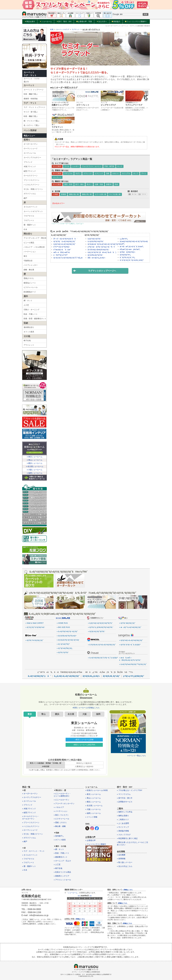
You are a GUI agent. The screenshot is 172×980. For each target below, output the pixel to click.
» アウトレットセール (62, 880)
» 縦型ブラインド (29, 813)
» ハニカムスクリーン (31, 826)
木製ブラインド (30, 167)
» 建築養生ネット (61, 857)
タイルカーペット (31, 207)
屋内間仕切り (29, 327)
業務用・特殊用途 (31, 99)
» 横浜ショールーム (93, 802)
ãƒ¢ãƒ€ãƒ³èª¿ (125, 255)
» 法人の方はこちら (125, 866)
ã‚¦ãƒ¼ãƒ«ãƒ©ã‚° (94, 239)
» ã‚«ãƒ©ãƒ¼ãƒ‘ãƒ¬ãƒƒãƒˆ (67, 631)
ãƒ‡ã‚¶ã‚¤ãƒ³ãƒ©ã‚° (95, 255)
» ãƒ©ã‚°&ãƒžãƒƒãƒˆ (127, 623)
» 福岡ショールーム (93, 813)
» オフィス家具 (60, 840)
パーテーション (30, 252)
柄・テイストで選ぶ (32, 121)
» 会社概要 (121, 855)
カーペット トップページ (34, 90)
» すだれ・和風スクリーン (33, 834)
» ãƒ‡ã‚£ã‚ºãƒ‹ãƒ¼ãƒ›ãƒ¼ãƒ (68, 640)
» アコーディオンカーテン (64, 804)
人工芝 (26, 305)
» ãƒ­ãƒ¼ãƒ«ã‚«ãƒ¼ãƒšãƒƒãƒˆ (131, 640)
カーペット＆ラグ (63, 29)
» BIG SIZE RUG (63, 627)
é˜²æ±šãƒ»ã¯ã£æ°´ (62, 250)
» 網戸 (25, 841)
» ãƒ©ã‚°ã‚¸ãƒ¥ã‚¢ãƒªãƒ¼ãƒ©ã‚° (101, 627)
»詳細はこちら (122, 903)
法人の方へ (102, 22)
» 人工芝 (57, 865)
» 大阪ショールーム (93, 809)
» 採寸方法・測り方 (125, 798)
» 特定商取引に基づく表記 (127, 838)
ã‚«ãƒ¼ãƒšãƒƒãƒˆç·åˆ (40, 676)
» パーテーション (61, 811)
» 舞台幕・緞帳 (60, 826)
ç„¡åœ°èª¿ (124, 239)
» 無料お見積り (123, 816)
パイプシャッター (31, 265)
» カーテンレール (29, 801)
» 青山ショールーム (93, 798)
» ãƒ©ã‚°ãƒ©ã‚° (63, 652)
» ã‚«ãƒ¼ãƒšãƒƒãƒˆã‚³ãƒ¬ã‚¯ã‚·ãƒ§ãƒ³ (102, 658)
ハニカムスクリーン (32, 185)
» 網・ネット (59, 849)
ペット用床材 (30, 130)
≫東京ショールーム (34, 457)
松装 (52, 29)
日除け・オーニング (32, 310)
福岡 (98, 714)
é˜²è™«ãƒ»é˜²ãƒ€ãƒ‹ (62, 247)
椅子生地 (27, 341)
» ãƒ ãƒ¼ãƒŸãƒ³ (63, 644)
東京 (30, 714)
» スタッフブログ (124, 835)
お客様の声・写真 (84, 21)
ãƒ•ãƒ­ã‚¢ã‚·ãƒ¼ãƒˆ (111, 676)
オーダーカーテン (31, 144)
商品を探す (30, 22)
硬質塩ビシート (30, 283)
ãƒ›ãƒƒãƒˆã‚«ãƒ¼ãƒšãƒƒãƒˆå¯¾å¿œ (68, 258)
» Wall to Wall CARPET (35, 623)
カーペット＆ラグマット (33, 211)
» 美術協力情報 (123, 831)
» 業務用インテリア (61, 876)
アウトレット (29, 345)
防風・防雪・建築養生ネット (35, 319)
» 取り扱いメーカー (125, 862)
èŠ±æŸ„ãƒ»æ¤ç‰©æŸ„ (130, 249)
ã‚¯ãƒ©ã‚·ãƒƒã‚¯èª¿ (128, 257)
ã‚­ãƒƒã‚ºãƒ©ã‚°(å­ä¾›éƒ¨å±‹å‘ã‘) (102, 252)
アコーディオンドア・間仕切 (35, 238)
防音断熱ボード (30, 292)
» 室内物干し (59, 836)
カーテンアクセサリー (32, 157)
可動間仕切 (28, 261)
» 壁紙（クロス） (61, 823)
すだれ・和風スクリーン (33, 189)
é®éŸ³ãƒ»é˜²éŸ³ (61, 255)
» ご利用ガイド (123, 820)
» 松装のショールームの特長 (97, 790)
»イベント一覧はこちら (137, 756)
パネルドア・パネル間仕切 (34, 247)
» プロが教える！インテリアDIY (130, 790)
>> (91, 896)
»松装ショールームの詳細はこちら (86, 708)
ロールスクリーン (31, 176)
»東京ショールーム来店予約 (84, 745)
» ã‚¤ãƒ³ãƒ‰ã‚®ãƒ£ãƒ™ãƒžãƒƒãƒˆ (133, 664)
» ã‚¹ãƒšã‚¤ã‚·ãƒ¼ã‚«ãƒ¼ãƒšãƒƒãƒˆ (102, 645)
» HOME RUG (62, 623)
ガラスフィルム (30, 194)
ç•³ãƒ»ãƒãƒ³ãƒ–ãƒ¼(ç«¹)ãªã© (101, 247)
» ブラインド (27, 805)
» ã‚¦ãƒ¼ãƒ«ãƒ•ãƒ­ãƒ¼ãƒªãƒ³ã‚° (100, 623)
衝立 (25, 256)
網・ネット (28, 301)
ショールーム (46, 22)
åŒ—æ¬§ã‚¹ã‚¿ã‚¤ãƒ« (96, 258)
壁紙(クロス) (29, 278)
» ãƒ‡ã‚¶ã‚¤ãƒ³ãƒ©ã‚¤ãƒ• (67, 636)
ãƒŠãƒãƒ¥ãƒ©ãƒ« (128, 252)
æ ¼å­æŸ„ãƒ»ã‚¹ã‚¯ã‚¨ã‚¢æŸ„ (132, 247)
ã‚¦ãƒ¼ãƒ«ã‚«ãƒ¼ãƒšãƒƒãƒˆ (65, 244)
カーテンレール (30, 153)
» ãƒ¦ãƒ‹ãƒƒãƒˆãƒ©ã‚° (97, 631)
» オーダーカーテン (30, 794)
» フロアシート (28, 862)
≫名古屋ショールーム (35, 466)
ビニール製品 (29, 243)
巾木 (25, 229)
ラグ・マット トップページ (34, 107)
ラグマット (76, 29)
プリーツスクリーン (32, 180)
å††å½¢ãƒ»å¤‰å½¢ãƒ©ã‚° (98, 250)
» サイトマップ (123, 827)
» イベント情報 (91, 817)
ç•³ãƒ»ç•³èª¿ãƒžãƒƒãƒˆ (134, 676)
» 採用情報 (121, 859)
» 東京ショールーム (93, 794)
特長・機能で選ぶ (31, 94)
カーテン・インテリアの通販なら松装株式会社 (86, 972)
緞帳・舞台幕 (29, 270)
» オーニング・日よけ (62, 861)
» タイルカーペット (30, 855)
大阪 (85, 714)
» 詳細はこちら (80, 919)
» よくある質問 (123, 823)
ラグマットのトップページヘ (95, 271)
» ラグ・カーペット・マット (33, 851)
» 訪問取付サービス (125, 802)
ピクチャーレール (31, 287)
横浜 (57, 714)
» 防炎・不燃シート (61, 853)
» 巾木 (25, 870)
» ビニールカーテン (61, 800)
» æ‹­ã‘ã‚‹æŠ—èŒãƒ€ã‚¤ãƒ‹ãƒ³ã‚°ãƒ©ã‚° (130, 659)
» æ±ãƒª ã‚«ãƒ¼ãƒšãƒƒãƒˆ (130, 627)
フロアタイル (29, 216)
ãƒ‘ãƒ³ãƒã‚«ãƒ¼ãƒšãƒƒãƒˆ (65, 241)
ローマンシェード (31, 148)
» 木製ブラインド (29, 809)
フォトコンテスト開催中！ (136, 21)
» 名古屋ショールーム (94, 806)
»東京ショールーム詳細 (84, 740)
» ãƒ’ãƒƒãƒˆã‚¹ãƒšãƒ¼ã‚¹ (35, 627)
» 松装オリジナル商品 (62, 872)
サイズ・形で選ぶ (31, 112)
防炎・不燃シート (31, 314)
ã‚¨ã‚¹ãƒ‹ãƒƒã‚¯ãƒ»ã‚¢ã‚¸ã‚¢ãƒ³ (132, 260)
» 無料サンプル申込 (125, 812)
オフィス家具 (29, 332)
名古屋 (71, 714)
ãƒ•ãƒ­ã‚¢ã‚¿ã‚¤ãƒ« (91, 676)
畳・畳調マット (30, 225)
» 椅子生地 (58, 868)
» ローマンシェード (30, 830)
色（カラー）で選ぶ (32, 125)
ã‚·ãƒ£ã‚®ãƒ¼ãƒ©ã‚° (96, 241)
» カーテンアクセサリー (32, 797)
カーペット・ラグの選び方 (32, 80)
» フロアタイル (28, 859)
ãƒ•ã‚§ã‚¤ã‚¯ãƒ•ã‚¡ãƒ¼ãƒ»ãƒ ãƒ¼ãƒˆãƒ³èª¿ (105, 244)
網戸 (25, 198)
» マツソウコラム (124, 794)
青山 (43, 714)
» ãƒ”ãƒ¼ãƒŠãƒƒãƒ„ (65, 648)
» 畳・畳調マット (29, 866)
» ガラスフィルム (29, 838)
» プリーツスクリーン (31, 823)
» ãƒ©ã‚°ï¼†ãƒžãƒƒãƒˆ (34, 640)
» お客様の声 (90, 840)
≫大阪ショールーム (34, 470)
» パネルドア (59, 807)
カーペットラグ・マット (30, 74)
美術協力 (116, 21)
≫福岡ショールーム (34, 473)
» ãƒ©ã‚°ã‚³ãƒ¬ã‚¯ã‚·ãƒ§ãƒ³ (130, 645)
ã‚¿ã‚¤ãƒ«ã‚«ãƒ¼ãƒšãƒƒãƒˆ (67, 676)
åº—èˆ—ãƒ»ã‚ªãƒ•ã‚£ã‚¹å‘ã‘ (65, 239)
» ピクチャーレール (61, 819)
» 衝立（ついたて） (61, 815)
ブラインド (28, 162)
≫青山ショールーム (34, 460)
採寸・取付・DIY (64, 22)
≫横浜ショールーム (34, 463)
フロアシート (29, 220)
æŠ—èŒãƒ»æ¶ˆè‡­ (62, 252)
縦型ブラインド (30, 171)
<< (79, 896)
